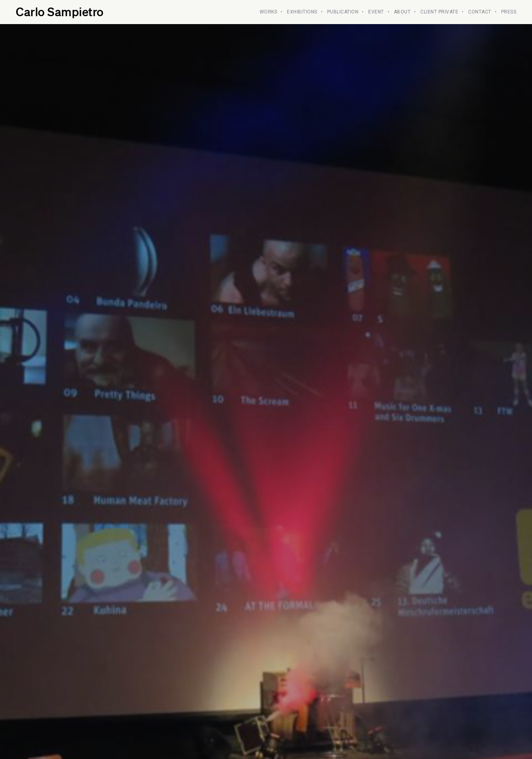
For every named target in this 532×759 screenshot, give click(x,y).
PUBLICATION (343, 12)
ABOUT (402, 12)
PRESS (509, 12)
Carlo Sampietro (60, 11)
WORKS (269, 12)
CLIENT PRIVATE (439, 12)
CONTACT (480, 12)
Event (376, 12)
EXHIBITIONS (302, 12)
